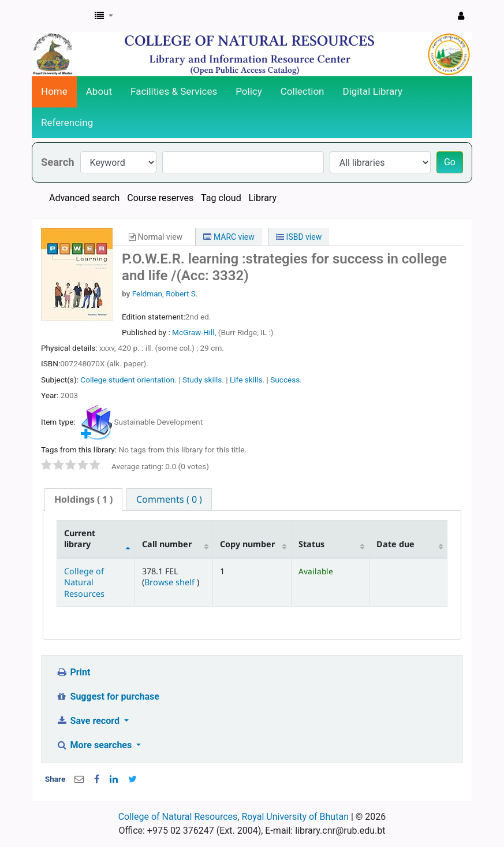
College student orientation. (128, 380)
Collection (303, 91)
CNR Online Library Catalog (61, 16)
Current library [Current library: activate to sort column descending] (80, 538)
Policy (249, 91)
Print (73, 672)
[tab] (83, 499)
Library (263, 198)
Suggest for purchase (108, 696)
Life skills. (247, 380)
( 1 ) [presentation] (83, 499)
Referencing (67, 122)
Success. (286, 380)
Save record (89, 721)
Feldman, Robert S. (165, 294)
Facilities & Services (174, 91)
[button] (104, 16)
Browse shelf (171, 582)
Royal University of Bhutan (295, 817)
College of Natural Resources (84, 582)
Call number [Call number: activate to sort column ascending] (167, 544)
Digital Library (373, 91)
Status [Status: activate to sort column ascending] (311, 544)
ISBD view (299, 237)
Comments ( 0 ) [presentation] (169, 499)
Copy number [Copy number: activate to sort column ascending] (247, 544)
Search (58, 162)
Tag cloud (221, 198)
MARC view (229, 237)
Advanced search (84, 198)
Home (54, 91)
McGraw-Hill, (195, 332)
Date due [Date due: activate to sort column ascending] (395, 544)
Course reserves (160, 198)
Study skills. (203, 380)
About (99, 91)
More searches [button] (95, 745)
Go (450, 162)
